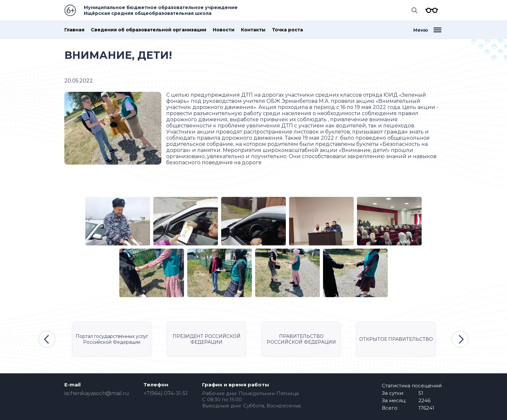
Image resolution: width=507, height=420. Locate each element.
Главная (74, 30)
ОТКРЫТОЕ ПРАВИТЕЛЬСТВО (396, 339)
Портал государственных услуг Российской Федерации (112, 339)
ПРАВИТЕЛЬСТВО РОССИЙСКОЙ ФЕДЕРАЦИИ (301, 339)
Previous (47, 339)
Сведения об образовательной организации (149, 30)
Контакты (253, 30)
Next (460, 339)
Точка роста (287, 30)
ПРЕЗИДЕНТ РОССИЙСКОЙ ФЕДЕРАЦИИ (207, 339)
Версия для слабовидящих (430, 10)
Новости (224, 30)
